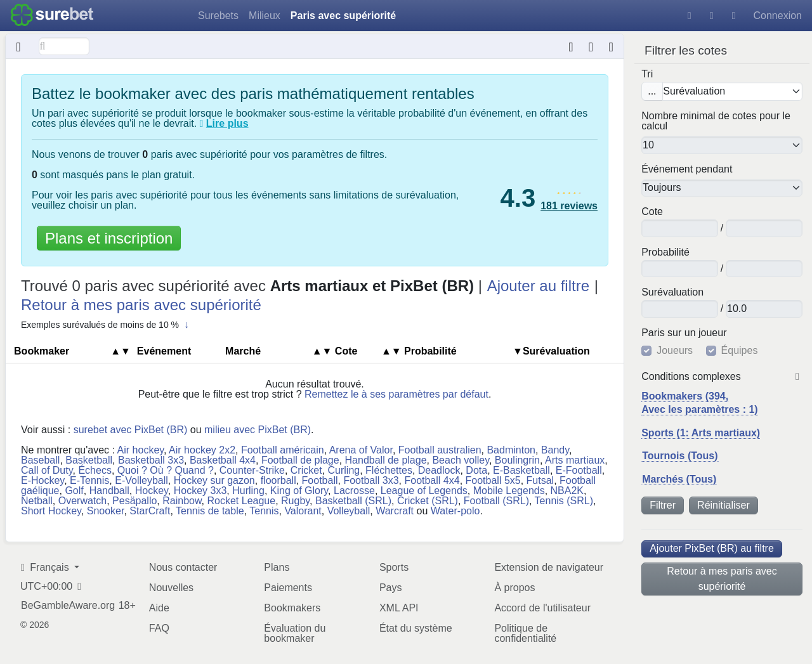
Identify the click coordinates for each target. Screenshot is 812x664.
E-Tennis (89, 480)
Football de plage (300, 460)
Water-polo (455, 511)
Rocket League (242, 501)
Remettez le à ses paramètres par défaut (396, 394)
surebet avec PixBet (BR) (131, 430)
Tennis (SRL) (564, 501)
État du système (416, 628)
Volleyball (349, 511)
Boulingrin (517, 460)
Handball (109, 491)
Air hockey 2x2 (202, 450)
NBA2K (567, 491)
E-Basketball (521, 470)
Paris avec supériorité (343, 16)
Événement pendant (687, 169)
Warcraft (395, 511)
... (652, 91)
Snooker (106, 511)
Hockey (152, 491)
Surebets (218, 16)
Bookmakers (292, 608)
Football (320, 480)
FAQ (159, 628)
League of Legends (424, 491)
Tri (647, 74)
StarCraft (150, 511)
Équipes (740, 351)
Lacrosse (354, 491)
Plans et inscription (109, 238)
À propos (514, 588)
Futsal (540, 480)
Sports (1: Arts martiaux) (701, 433)
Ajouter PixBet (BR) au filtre (712, 548)
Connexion (778, 16)
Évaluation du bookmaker (295, 633)
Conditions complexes (691, 377)
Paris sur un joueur (684, 333)
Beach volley (461, 460)
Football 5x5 (493, 480)
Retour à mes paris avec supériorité (722, 579)
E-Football (579, 470)
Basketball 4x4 (223, 460)
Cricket (306, 470)
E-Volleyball (141, 480)
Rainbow (182, 501)
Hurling (248, 491)
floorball (278, 480)
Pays (391, 588)
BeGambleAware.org (68, 606)
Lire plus (227, 123)
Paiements (288, 588)
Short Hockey (51, 511)
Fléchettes (389, 470)
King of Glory (299, 491)
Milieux (265, 16)
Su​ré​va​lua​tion (672, 292)
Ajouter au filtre (538, 286)
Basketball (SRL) (353, 501)
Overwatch (82, 501)
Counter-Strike (252, 470)
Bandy (555, 450)
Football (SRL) (496, 501)
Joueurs (675, 351)
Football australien (440, 450)
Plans (277, 567)
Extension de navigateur (549, 567)
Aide (159, 608)
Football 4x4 (432, 480)
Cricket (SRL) (428, 501)
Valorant (303, 511)
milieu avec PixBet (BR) (258, 430)
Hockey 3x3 (200, 491)
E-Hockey (43, 480)
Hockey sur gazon (214, 480)
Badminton (511, 450)
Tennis (264, 511)
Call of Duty (47, 470)
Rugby (295, 501)
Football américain (283, 450)
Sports (394, 567)
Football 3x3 (371, 480)
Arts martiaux (575, 460)
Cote (652, 212)
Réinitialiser (724, 505)
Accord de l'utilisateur (542, 608)
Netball (37, 501)
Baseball (40, 460)
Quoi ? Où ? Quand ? (166, 470)
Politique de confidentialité (525, 633)
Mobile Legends (509, 491)
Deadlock (439, 470)
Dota (476, 470)
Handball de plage (386, 460)
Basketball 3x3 (151, 460)
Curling (344, 470)
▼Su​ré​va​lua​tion (551, 351)
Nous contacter (183, 567)
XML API (399, 608)
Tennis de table (210, 511)
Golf (74, 491)
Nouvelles (171, 588)
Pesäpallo (134, 501)
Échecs (95, 470)
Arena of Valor (361, 450)
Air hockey (141, 450)
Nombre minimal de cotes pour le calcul (716, 121)
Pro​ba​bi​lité (665, 252)
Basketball (89, 460)
